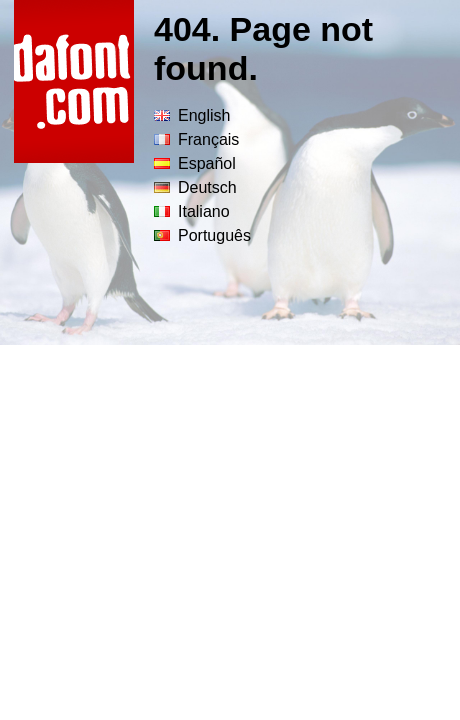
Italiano (192, 211)
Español (195, 163)
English (192, 115)
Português (202, 235)
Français (196, 139)
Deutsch (195, 187)
